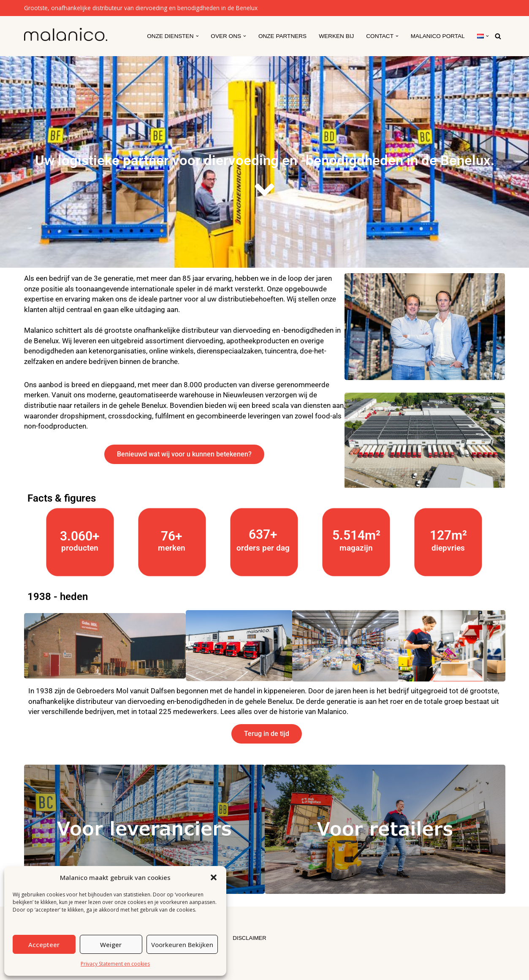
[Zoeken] (498, 36)
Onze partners (282, 36)
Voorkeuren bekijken (182, 945)
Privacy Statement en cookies (115, 964)
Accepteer (44, 945)
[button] (214, 877)
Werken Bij (336, 36)
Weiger (111, 945)
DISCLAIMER (249, 938)
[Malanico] (66, 34)
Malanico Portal (438, 36)
